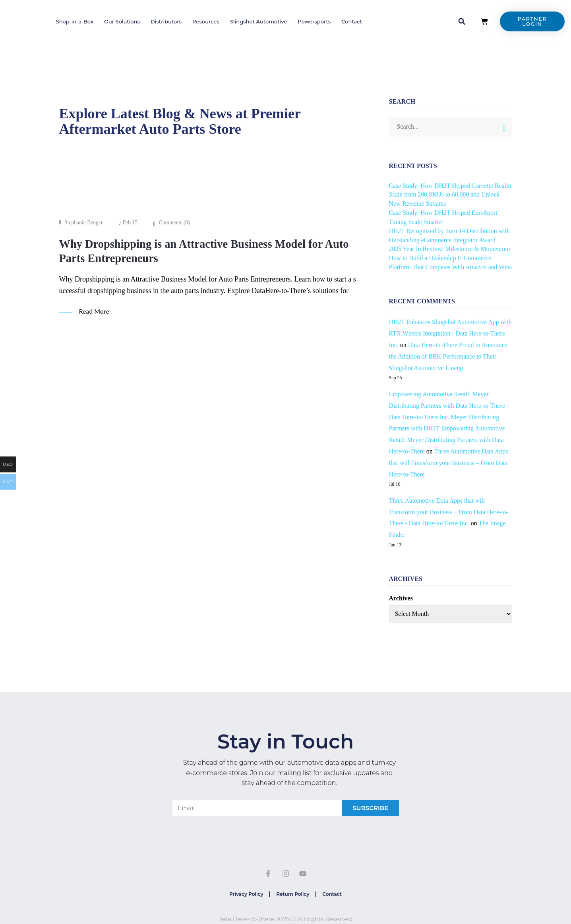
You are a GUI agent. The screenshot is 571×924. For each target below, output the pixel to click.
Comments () (176, 223)
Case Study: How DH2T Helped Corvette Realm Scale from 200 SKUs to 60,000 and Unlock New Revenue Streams (444, 195)
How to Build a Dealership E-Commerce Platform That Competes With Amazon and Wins (444, 267)
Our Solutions (122, 21)
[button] (462, 21)
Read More (94, 311)
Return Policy (293, 904)
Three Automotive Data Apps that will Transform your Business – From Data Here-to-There (449, 472)
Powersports (314, 21)
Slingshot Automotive (258, 21)
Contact (352, 21)
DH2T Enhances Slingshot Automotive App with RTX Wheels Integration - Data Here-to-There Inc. (447, 342)
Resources (206, 21)
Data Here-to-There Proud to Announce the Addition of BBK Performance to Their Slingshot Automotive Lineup (450, 366)
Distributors (166, 21)
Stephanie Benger (84, 223)
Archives (401, 607)
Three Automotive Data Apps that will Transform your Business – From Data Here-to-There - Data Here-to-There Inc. (449, 521)
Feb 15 (131, 223)
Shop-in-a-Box (75, 21)
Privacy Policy (243, 904)
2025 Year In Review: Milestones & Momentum (450, 249)
